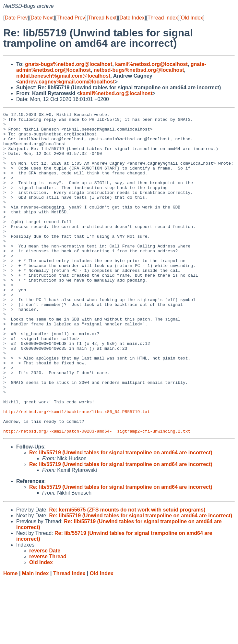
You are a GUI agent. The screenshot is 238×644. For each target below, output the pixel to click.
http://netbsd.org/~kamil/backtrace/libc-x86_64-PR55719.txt (77, 472)
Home (10, 638)
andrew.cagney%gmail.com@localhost (67, 82)
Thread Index (163, 18)
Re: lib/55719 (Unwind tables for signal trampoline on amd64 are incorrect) (121, 517)
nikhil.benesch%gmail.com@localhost (63, 76)
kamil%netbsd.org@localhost (151, 64)
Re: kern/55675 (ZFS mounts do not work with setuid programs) (127, 574)
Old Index (192, 18)
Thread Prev (71, 18)
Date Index (132, 18)
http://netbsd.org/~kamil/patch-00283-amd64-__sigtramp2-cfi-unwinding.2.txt (97, 495)
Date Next (42, 18)
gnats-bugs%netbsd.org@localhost (69, 64)
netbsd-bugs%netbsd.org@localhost (139, 70)
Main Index (36, 638)
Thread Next (102, 18)
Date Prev (16, 18)
